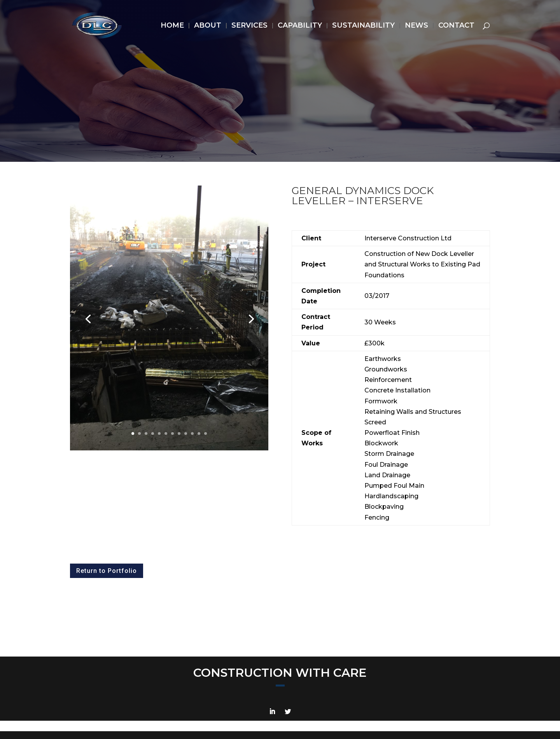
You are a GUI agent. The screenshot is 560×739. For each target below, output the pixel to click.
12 (206, 433)
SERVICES (249, 26)
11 (199, 433)
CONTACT (456, 26)
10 (192, 433)
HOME (172, 26)
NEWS (416, 26)
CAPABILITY (300, 26)
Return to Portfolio (107, 571)
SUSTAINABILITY (363, 26)
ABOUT (208, 26)
